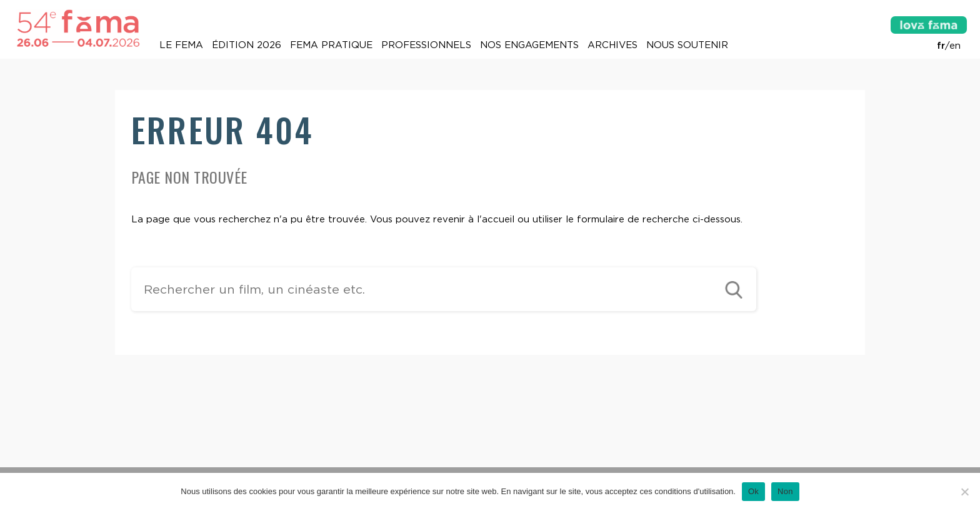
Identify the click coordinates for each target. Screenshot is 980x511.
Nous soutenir (687, 45)
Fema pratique (331, 45)
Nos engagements (529, 45)
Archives (612, 45)
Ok (753, 491)
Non (785, 491)
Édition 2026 (247, 45)
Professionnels (426, 45)
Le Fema (181, 45)
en (955, 46)
